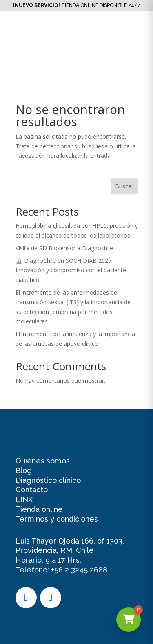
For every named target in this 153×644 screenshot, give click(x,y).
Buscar (124, 186)
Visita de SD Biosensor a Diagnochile (64, 248)
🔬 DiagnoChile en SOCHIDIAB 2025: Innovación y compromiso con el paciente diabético (71, 270)
